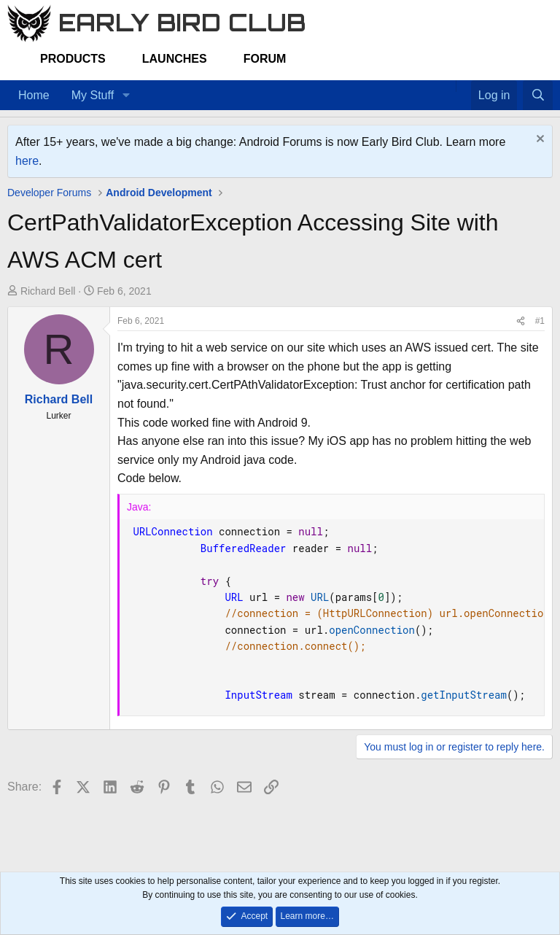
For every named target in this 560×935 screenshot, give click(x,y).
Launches (175, 59)
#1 (540, 321)
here (27, 161)
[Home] (448, 86)
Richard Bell (48, 291)
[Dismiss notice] (538, 140)
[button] (126, 96)
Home (34, 95)
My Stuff (93, 95)
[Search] (538, 96)
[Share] (521, 321)
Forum (265, 59)
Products (73, 59)
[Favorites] (463, 86)
